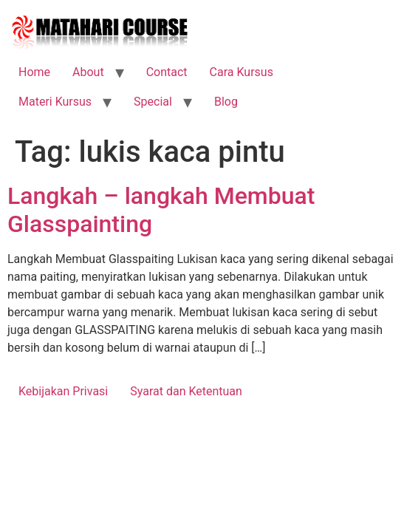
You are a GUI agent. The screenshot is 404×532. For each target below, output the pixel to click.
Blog (226, 102)
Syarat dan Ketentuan (186, 391)
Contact (167, 72)
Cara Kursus (242, 72)
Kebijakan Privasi (63, 391)
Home (34, 72)
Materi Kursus (55, 102)
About (88, 72)
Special (153, 102)
